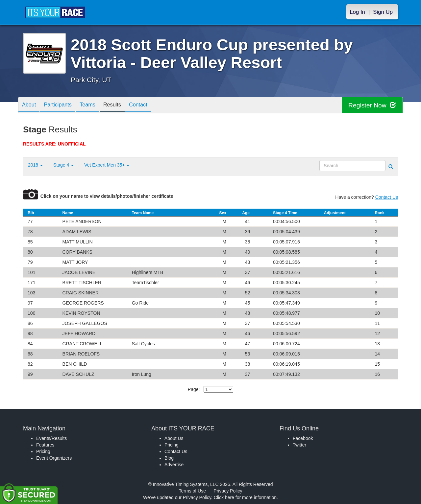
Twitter (299, 445)
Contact (153, 106)
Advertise (174, 465)
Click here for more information (245, 497)
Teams (96, 106)
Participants (63, 106)
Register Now (371, 105)
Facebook (303, 438)
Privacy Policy (228, 491)
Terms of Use (192, 491)
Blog (169, 458)
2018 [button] (35, 165)
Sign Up (383, 12)
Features (45, 445)
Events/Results (51, 438)
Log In (357, 12)
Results (124, 106)
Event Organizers (54, 458)
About (31, 106)
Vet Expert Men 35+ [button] (107, 165)
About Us (174, 438)
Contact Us (387, 197)
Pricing (43, 451)
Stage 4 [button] (63, 165)
